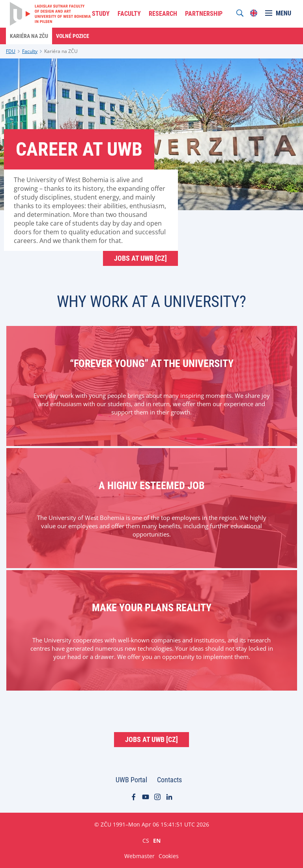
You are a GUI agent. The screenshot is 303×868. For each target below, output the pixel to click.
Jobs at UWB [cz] (140, 258)
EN (157, 840)
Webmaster (139, 856)
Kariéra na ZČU (61, 51)
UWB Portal (131, 780)
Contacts (169, 780)
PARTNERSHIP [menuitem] (204, 14)
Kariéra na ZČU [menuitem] (29, 36)
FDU (11, 51)
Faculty (30, 51)
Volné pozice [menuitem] (73, 36)
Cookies (169, 856)
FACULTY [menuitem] (129, 14)
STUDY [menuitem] (101, 14)
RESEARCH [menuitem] (163, 14)
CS (146, 840)
